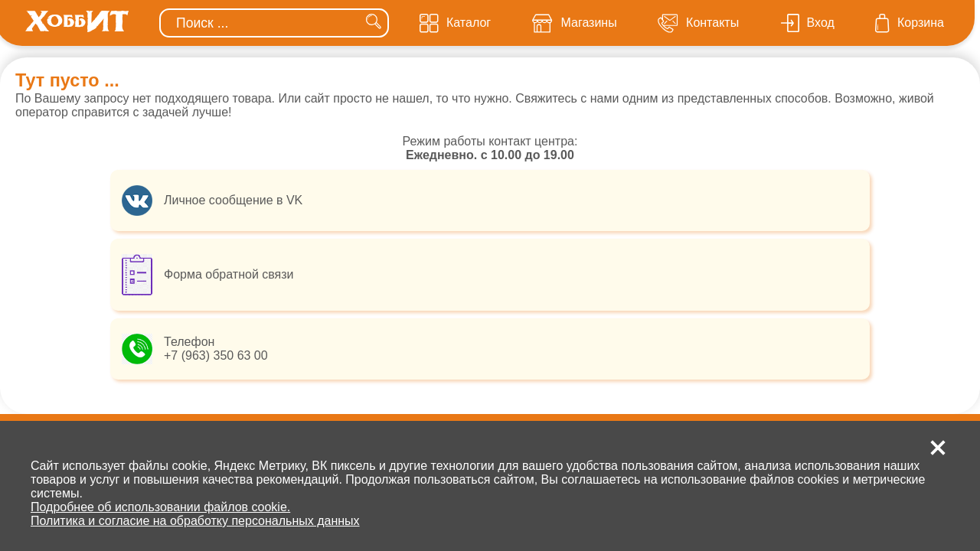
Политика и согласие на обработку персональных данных (195, 521)
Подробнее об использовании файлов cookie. (160, 507)
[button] (938, 448)
